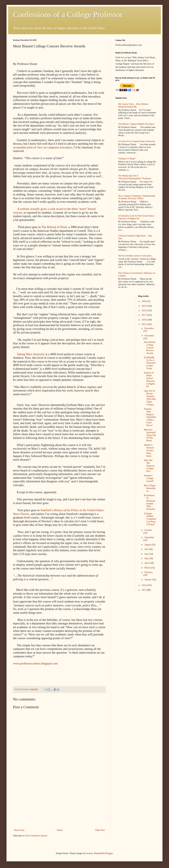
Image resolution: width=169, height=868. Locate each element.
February (149, 572)
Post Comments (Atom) (36, 836)
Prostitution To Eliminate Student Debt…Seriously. (149, 502)
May (147, 558)
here (123, 57)
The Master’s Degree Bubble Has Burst (136, 124)
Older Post (100, 830)
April (147, 563)
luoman (90, 853)
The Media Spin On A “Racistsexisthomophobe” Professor (135, 177)
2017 (144, 315)
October (148, 530)
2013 (144, 590)
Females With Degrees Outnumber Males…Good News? (150, 417)
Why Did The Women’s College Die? (149, 466)
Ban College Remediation (150, 488)
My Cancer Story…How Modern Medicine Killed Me (133, 105)
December (149, 328)
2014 (144, 585)
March (148, 568)
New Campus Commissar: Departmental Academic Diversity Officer (137, 197)
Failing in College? (127, 159)
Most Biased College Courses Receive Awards (149, 348)
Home (60, 830)
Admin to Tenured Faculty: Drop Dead (149, 450)
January (148, 580)
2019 (144, 306)
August (148, 545)
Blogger (109, 853)
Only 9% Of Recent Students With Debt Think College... (150, 398)
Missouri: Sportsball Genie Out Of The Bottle (150, 435)
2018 (144, 310)
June (147, 554)
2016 (144, 320)
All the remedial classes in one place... (136, 256)
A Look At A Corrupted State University (137, 141)
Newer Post (19, 830)
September (149, 537)
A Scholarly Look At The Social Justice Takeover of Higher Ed (136, 217)
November (149, 336)
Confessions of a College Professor (68, 15)
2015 (144, 324)
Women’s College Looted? (149, 478)
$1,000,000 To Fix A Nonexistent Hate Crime (150, 363)
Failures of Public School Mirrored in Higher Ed (149, 380)
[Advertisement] (59, 804)
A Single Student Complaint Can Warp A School (150, 519)
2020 (144, 301)
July (147, 549)
